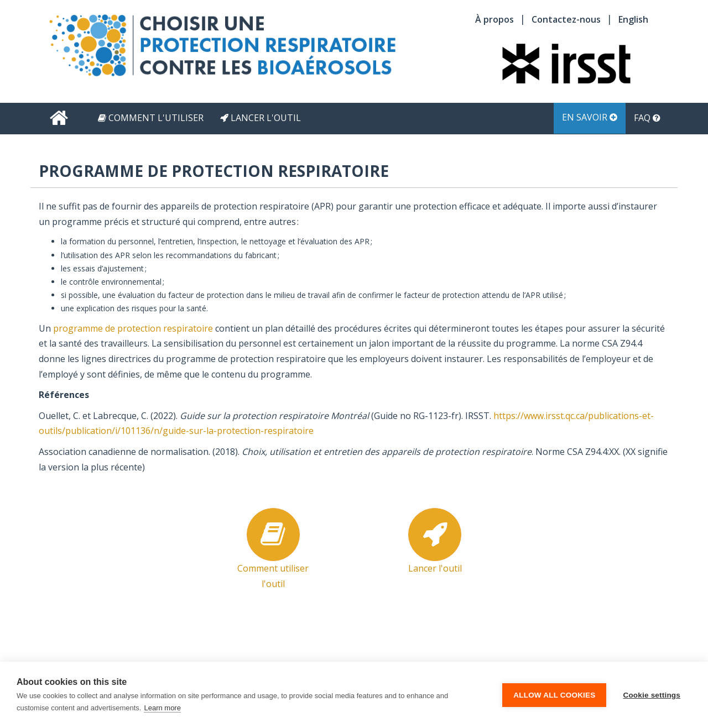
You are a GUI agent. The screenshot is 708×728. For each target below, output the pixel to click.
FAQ (647, 118)
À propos (494, 19)
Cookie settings (652, 695)
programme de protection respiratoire (133, 328)
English (633, 19)
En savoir (590, 117)
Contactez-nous (566, 19)
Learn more (162, 708)
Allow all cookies (554, 695)
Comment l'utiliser (151, 118)
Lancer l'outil (261, 118)
